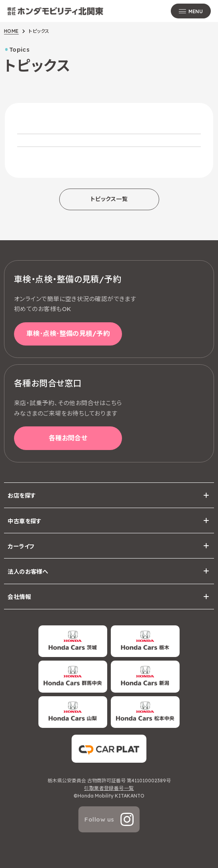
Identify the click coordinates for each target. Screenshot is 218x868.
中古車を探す (25, 521)
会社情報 (19, 597)
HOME (11, 31)
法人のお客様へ (28, 572)
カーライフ (21, 547)
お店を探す (22, 496)
